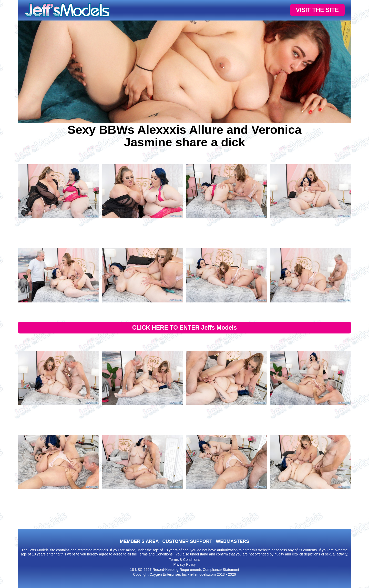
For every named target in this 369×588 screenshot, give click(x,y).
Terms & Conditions (184, 560)
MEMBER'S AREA (139, 541)
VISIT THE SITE (317, 10)
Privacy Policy (184, 564)
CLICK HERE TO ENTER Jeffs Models (185, 328)
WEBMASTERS (232, 541)
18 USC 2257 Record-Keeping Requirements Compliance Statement (184, 570)
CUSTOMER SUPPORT (187, 541)
